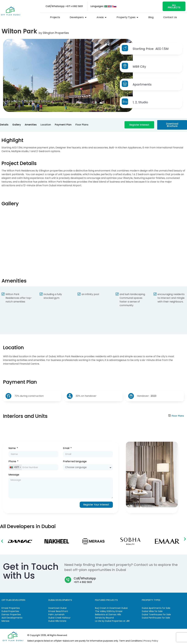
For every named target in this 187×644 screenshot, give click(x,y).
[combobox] (15, 467)
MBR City (139, 67)
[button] (2, 541)
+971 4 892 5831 (83, 582)
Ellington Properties (56, 33)
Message (14, 475)
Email (66, 448)
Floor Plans (178, 416)
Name (12, 448)
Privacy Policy (151, 641)
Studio (143, 102)
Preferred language (75, 462)
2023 (153, 396)
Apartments (142, 84)
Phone (13, 462)
